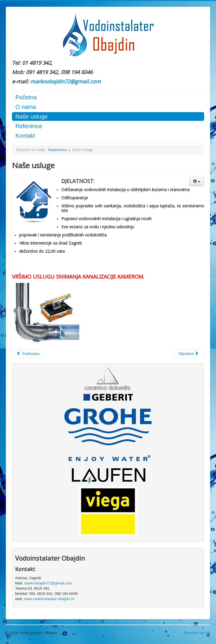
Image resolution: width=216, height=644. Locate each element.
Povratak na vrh (197, 633)
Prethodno (28, 354)
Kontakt (25, 136)
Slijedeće (188, 354)
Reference (29, 126)
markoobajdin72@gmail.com (65, 81)
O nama (26, 107)
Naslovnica (57, 150)
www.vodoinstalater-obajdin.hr (49, 599)
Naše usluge (32, 116)
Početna (26, 97)
